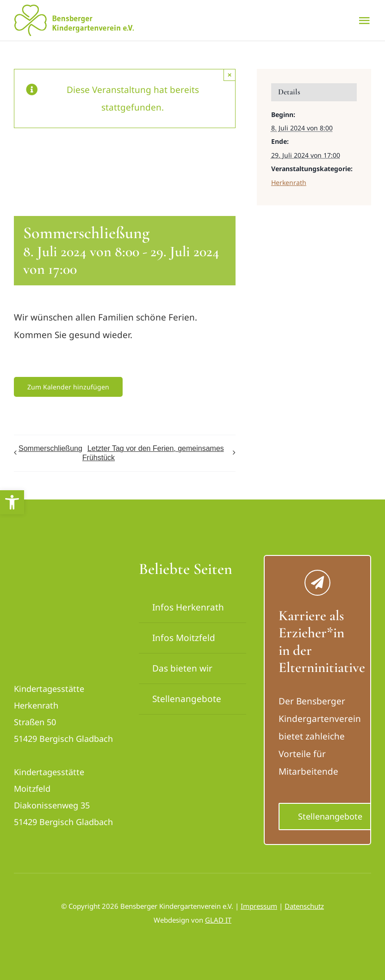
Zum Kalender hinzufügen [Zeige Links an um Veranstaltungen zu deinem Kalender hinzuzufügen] (68, 387)
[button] (12, 502)
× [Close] (230, 75)
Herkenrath (289, 182)
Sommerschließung (50, 448)
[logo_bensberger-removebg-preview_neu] (66, 564)
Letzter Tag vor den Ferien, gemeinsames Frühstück (153, 453)
